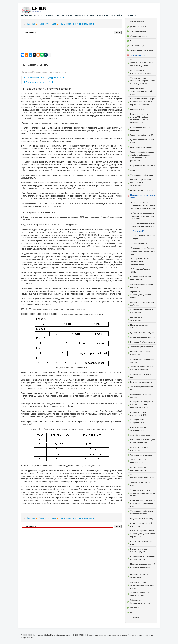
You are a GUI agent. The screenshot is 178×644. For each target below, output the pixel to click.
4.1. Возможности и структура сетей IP (44, 77)
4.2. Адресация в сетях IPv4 (38, 82)
